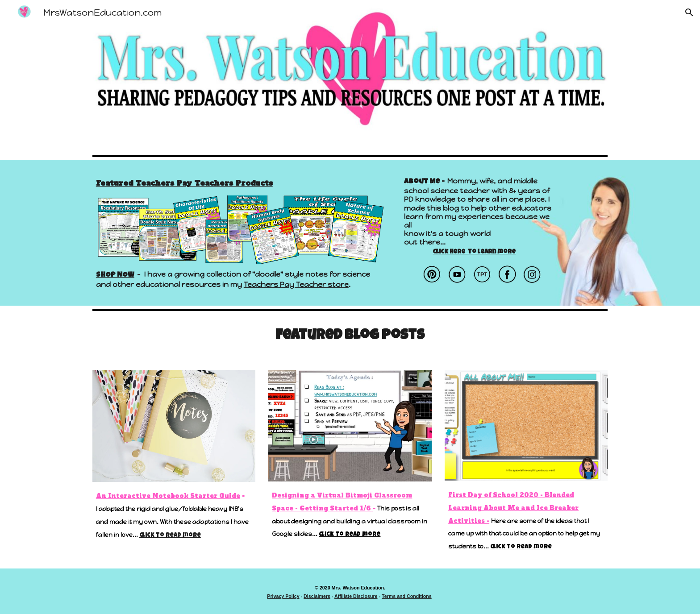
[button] (689, 12)
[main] (240, 183)
